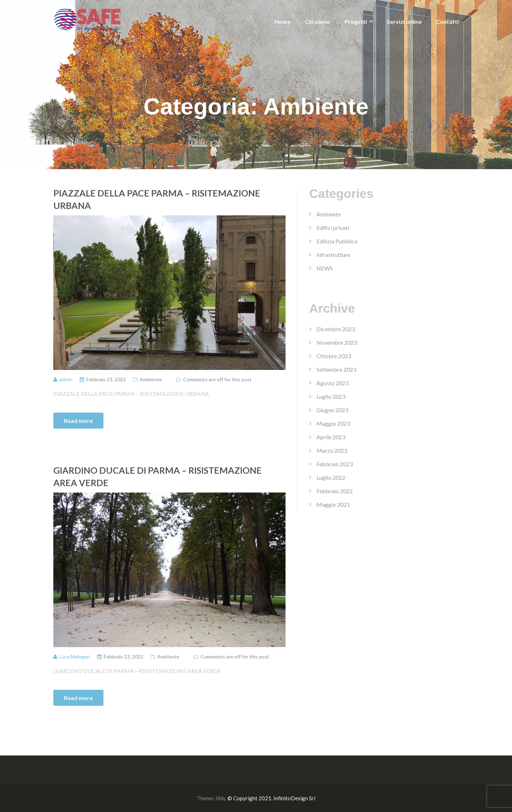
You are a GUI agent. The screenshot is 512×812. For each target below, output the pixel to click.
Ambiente (151, 379)
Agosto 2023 (332, 383)
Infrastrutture (333, 255)
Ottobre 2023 (334, 356)
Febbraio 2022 (335, 491)
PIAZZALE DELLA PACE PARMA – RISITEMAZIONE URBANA (157, 199)
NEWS (325, 268)
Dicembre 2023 (336, 329)
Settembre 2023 (336, 369)
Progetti (356, 21)
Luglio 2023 (331, 396)
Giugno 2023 (332, 410)
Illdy (220, 798)
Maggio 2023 (333, 423)
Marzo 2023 (332, 450)
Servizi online (404, 21)
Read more (78, 421)
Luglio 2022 (331, 477)
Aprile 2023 (331, 437)
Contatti (447, 21)
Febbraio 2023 (335, 464)
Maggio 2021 (333, 504)
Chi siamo (318, 21)
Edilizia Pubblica (337, 241)
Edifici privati (333, 228)
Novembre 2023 (337, 342)
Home (282, 21)
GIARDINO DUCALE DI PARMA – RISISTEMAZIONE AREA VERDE (158, 476)
